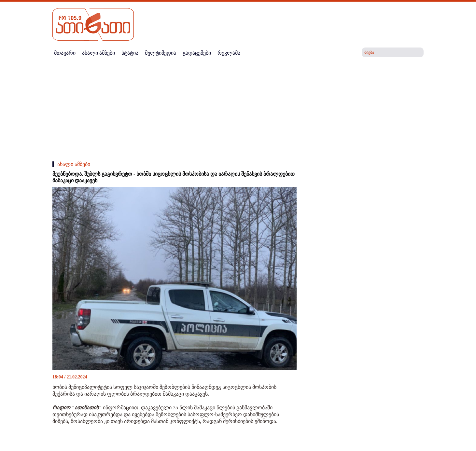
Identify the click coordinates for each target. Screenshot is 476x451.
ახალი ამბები (74, 164)
